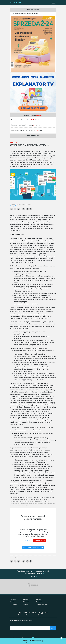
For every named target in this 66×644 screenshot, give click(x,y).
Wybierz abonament (40, 541)
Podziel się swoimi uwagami (33, 574)
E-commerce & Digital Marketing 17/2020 (21, 204)
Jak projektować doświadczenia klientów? (25, 14)
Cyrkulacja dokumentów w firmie (29, 145)
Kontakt (33, 576)
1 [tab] (26, 591)
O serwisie (13, 599)
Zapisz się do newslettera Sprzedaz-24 (22, 621)
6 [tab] (40, 591)
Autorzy (12, 602)
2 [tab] (29, 591)
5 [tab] (37, 591)
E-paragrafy (13, 206)
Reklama (38, 599)
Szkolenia (26, 599)
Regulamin (39, 602)
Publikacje (26, 602)
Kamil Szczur (13, 142)
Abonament (13, 604)
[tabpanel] (33, 585)
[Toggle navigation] (53, 3)
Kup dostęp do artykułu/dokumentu (33, 547)
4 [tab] (34, 591)
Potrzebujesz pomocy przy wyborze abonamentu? (33, 571)
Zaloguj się (26, 541)
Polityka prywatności (42, 604)
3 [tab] (32, 591)
